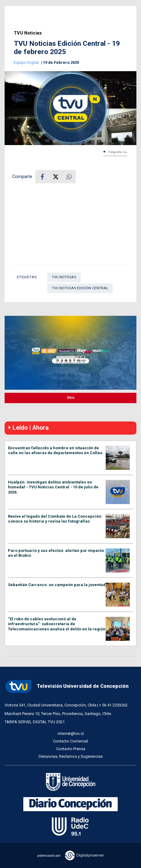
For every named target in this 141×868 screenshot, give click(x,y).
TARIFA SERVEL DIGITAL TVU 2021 (35, 722)
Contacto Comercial (70, 741)
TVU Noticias (28, 33)
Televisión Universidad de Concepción (67, 686)
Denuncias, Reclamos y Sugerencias (71, 756)
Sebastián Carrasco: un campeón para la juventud (57, 585)
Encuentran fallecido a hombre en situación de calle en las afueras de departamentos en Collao (55, 450)
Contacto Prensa (71, 749)
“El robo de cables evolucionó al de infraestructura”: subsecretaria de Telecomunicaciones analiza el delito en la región (57, 624)
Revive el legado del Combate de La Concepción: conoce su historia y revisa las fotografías (55, 519)
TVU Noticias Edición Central (80, 288)
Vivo (71, 398)
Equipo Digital (27, 62)
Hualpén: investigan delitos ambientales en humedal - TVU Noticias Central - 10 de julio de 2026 (53, 487)
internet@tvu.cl (71, 733)
